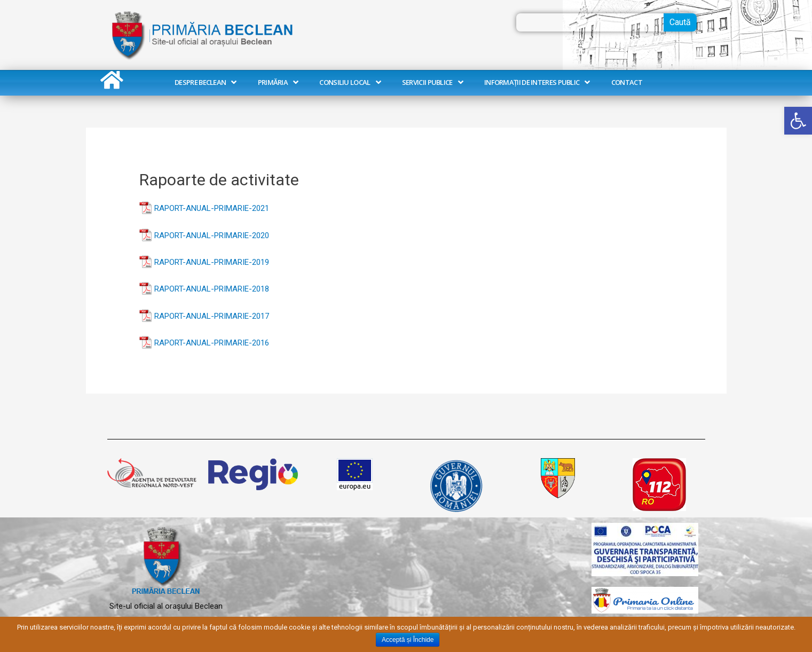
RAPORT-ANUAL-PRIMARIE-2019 (212, 262)
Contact (627, 82)
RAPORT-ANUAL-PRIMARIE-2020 (212, 235)
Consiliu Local (350, 82)
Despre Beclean (206, 82)
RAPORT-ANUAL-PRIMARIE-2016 (212, 343)
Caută (680, 22)
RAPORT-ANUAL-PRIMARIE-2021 (212, 208)
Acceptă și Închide (408, 640)
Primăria (278, 82)
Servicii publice (432, 82)
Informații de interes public (537, 82)
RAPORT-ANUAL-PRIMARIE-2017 (212, 316)
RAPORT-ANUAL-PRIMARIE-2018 (212, 289)
